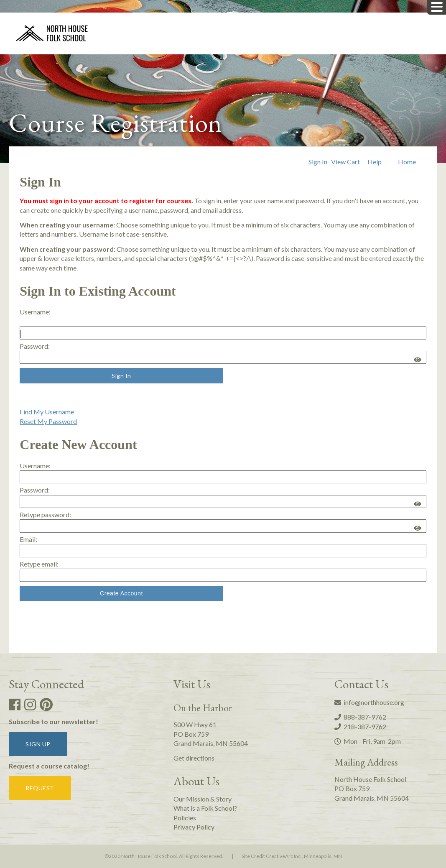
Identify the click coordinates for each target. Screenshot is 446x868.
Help (375, 162)
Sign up (38, 744)
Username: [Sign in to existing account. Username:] (35, 312)
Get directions (194, 758)
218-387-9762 (360, 726)
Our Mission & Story (203, 799)
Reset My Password (48, 421)
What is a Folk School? (205, 808)
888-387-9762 (360, 717)
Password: (35, 346)
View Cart (345, 162)
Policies (185, 818)
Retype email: (39, 564)
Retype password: (45, 514)
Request (40, 788)
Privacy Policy (194, 827)
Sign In (318, 162)
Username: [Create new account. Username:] (35, 466)
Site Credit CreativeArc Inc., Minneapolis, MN (292, 856)
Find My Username (47, 412)
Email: (28, 539)
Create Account (121, 593)
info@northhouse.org (369, 702)
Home (407, 162)
